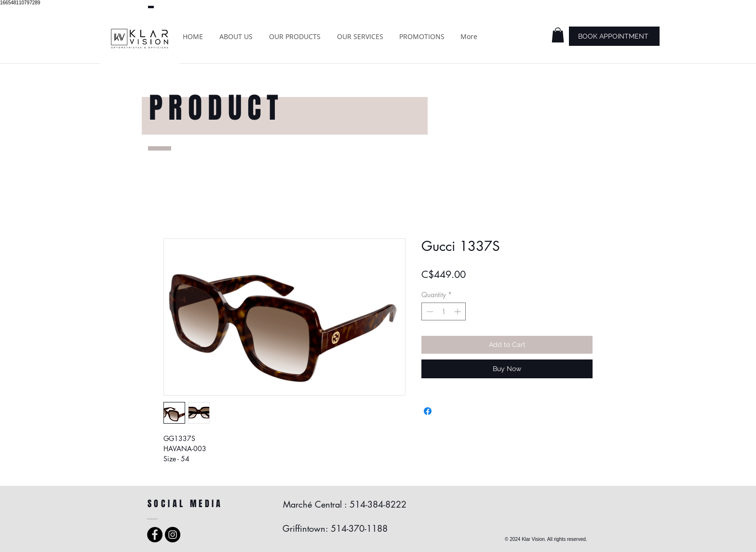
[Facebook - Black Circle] (155, 535)
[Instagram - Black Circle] (173, 535)
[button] (558, 35)
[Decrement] (429, 311)
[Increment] (458, 311)
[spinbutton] (444, 311)
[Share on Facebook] (428, 411)
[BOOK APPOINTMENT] (614, 36)
